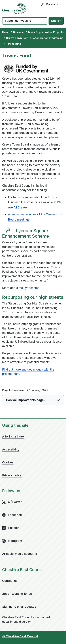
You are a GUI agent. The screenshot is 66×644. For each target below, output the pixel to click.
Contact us (10, 581)
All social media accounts (20, 554)
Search (56, 21)
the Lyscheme (29, 288)
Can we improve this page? (26, 400)
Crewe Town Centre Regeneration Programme (35, 38)
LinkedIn (14, 528)
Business (19, 32)
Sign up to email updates (19, 607)
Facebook (15, 515)
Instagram (15, 541)
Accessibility (11, 449)
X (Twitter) (15, 502)
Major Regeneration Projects (46, 32)
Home (6, 32)
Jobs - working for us (17, 594)
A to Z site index (13, 437)
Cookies (8, 462)
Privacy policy (12, 475)
